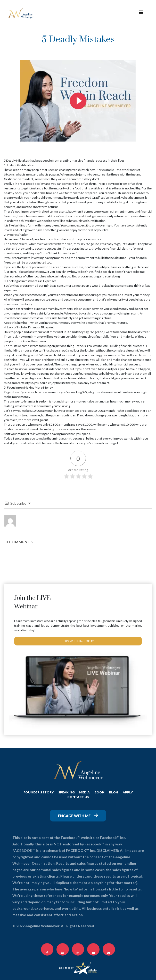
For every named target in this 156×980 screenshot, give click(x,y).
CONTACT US (78, 797)
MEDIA (84, 792)
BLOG (114, 792)
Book (99, 792)
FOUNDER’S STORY (39, 792)
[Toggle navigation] (141, 13)
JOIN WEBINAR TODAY (78, 641)
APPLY (128, 792)
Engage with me (78, 816)
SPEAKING (66, 792)
